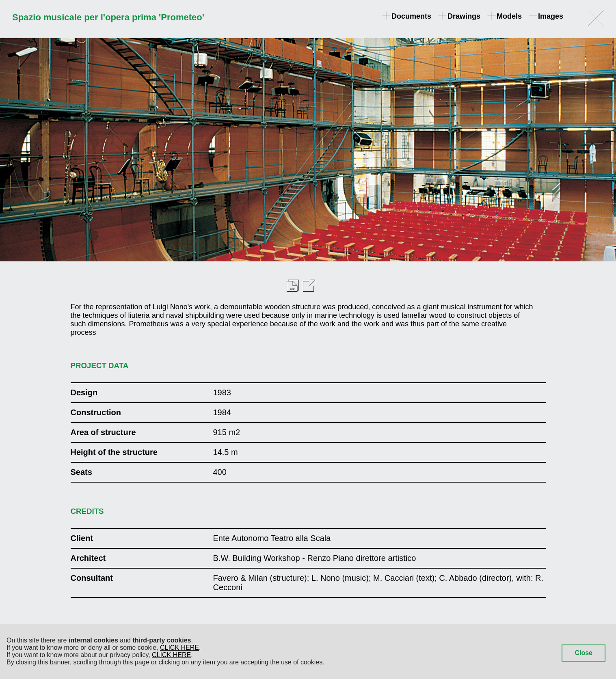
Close (584, 653)
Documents (407, 16)
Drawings (460, 16)
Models (505, 16)
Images (547, 16)
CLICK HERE (179, 648)
